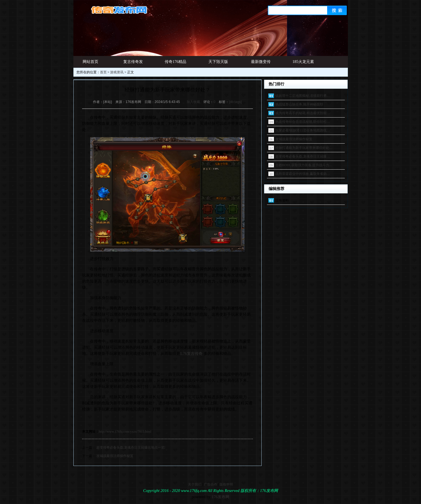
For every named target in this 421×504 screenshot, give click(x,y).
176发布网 (220, 497)
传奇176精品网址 (175, 64)
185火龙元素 (303, 62)
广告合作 (211, 484)
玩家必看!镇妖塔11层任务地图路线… (303, 130)
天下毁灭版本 (218, 64)
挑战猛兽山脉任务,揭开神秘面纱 (299, 104)
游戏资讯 (117, 72)
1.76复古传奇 (191, 354)
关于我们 (195, 484)
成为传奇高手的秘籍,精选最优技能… (303, 113)
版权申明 (226, 484)
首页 (103, 72)
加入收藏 (193, 102)
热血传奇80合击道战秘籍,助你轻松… (303, 122)
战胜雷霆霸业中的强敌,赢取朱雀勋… (303, 174)
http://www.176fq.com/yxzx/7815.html (125, 432)
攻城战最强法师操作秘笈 (115, 456)
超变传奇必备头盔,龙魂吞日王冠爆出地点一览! (131, 447)
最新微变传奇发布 (261, 64)
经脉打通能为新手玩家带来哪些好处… (304, 148)
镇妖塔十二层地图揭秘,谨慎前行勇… (303, 96)
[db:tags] (235, 102)
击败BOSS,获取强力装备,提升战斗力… (304, 165)
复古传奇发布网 (133, 64)
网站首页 (90, 62)
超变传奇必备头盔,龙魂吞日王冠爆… (303, 156)
